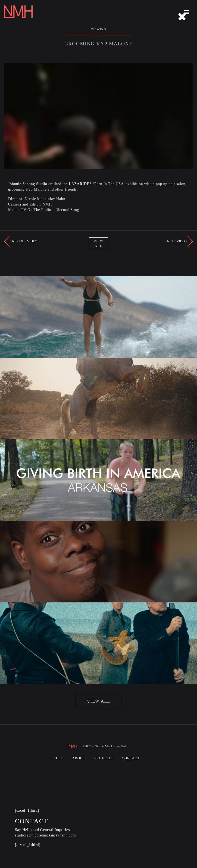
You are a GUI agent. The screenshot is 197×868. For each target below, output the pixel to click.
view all (99, 701)
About (79, 758)
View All (98, 243)
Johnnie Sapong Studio (28, 184)
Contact (131, 758)
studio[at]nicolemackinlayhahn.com (45, 835)
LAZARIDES (80, 184)
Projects (104, 758)
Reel (58, 758)
